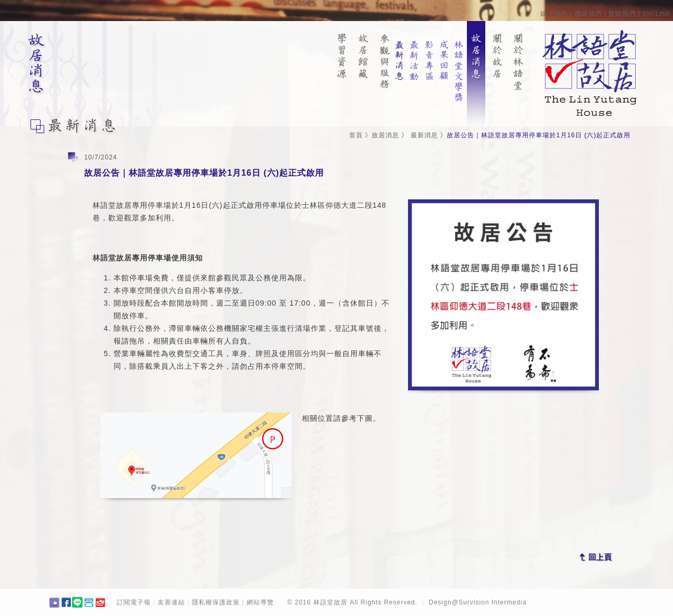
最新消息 (424, 135)
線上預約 (554, 14)
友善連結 (171, 602)
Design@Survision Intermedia (478, 602)
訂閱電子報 (134, 602)
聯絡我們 (588, 14)
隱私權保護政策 (216, 602)
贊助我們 (622, 14)
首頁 (356, 135)
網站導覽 (260, 602)
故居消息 (385, 135)
